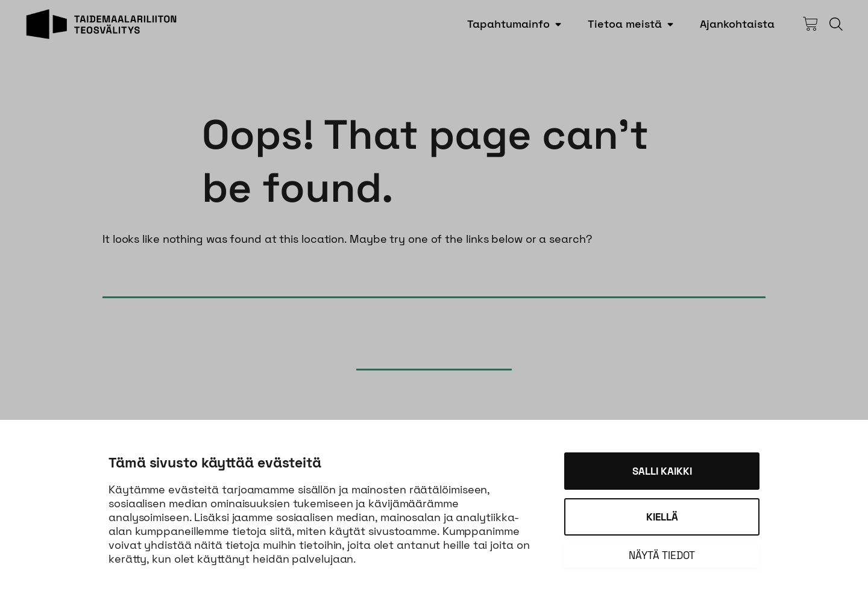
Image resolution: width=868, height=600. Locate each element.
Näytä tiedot (662, 555)
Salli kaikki (662, 471)
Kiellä (662, 517)
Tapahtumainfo (508, 24)
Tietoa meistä (625, 24)
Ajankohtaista (737, 24)
